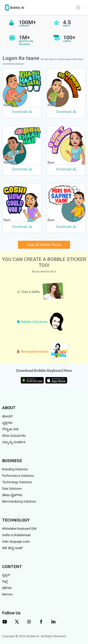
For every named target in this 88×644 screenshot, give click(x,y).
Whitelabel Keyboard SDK (19, 529)
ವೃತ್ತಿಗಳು (7, 423)
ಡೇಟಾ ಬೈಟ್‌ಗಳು (12, 495)
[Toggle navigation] (78, 7)
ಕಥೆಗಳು (7, 588)
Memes (7, 594)
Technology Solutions (17, 482)
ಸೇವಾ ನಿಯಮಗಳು (14, 436)
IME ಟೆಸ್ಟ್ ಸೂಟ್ (12, 548)
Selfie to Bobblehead (16, 535)
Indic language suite (16, 541)
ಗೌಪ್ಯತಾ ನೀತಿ (10, 429)
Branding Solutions (15, 469)
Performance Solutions (18, 476)
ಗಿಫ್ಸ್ (5, 581)
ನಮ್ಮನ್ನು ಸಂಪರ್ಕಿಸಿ (14, 442)
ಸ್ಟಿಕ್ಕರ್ (6, 575)
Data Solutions (12, 489)
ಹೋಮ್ (7, 416)
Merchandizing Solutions (19, 501)
